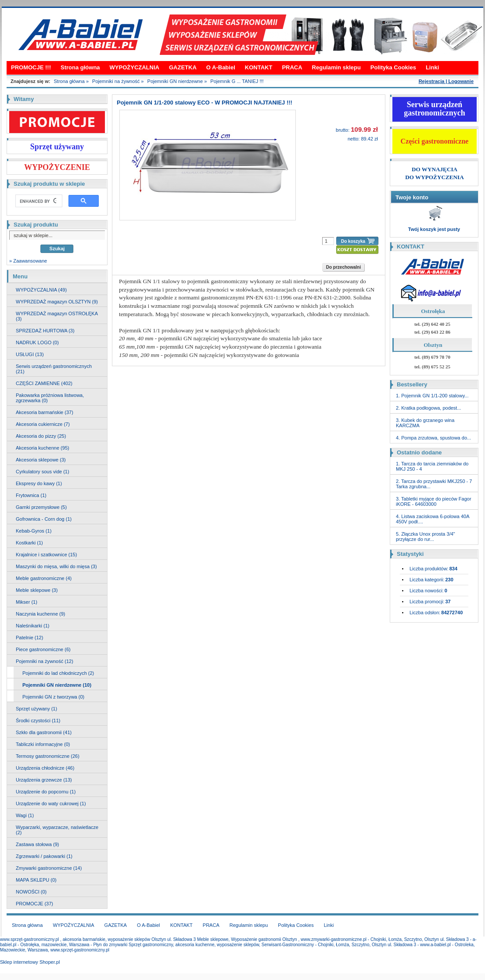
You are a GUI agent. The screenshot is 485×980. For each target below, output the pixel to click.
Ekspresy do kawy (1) (39, 483)
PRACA (292, 67)
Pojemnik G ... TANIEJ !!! (237, 81)
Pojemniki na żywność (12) (45, 661)
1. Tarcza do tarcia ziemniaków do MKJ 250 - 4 (432, 466)
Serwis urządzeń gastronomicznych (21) (54, 369)
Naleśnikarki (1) (32, 626)
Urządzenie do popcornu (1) (46, 792)
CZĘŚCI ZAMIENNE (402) (44, 383)
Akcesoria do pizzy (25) (41, 436)
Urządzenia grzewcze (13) (44, 780)
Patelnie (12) (29, 638)
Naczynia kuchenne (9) (41, 614)
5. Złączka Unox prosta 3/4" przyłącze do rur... (426, 537)
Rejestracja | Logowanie (446, 81)
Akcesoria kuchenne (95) (43, 448)
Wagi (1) (25, 815)
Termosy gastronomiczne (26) (48, 756)
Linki (432, 67)
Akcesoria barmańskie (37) (45, 412)
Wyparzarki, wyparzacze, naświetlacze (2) (57, 830)
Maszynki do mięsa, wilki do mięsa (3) (56, 566)
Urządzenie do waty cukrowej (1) (51, 803)
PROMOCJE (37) (34, 904)
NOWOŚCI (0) (31, 892)
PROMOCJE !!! (31, 67)
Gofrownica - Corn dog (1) (44, 519)
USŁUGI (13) (30, 354)
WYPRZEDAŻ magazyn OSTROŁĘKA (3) (57, 316)
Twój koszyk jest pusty (434, 229)
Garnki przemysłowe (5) (41, 507)
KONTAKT (259, 67)
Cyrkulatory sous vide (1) (43, 472)
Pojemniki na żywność (116, 81)
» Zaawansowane (28, 261)
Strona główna (80, 67)
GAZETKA (183, 67)
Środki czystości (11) (38, 721)
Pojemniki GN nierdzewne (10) (57, 685)
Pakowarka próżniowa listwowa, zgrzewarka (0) (50, 398)
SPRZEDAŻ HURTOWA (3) (45, 331)
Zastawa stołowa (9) (37, 844)
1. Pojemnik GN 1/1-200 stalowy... (432, 396)
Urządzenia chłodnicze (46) (45, 768)
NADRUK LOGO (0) (37, 342)
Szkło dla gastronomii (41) (44, 732)
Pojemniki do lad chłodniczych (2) (58, 673)
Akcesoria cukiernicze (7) (43, 424)
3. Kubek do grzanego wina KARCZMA (425, 423)
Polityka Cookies (393, 67)
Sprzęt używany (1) (36, 709)
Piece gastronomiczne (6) (43, 649)
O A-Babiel (221, 67)
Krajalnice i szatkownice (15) (46, 555)
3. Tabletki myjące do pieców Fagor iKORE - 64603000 (434, 501)
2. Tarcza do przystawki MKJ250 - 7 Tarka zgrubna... (434, 484)
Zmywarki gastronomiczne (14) (49, 868)
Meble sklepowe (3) (37, 590)
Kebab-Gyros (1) (34, 531)
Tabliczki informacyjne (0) (43, 744)
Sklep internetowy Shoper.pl (30, 962)
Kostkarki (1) (29, 543)
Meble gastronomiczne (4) (44, 578)
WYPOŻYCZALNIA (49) (41, 290)
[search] (38, 201)
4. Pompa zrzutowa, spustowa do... (433, 438)
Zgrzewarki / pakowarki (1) (44, 856)
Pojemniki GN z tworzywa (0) (53, 697)
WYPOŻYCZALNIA (135, 67)
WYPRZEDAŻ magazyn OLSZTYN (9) (57, 302)
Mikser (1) (27, 602)
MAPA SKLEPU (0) (36, 880)
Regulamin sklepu (336, 67)
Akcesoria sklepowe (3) (41, 460)
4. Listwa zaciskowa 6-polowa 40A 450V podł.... (433, 519)
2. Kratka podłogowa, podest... (429, 408)
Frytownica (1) (31, 495)
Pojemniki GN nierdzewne (175, 81)
